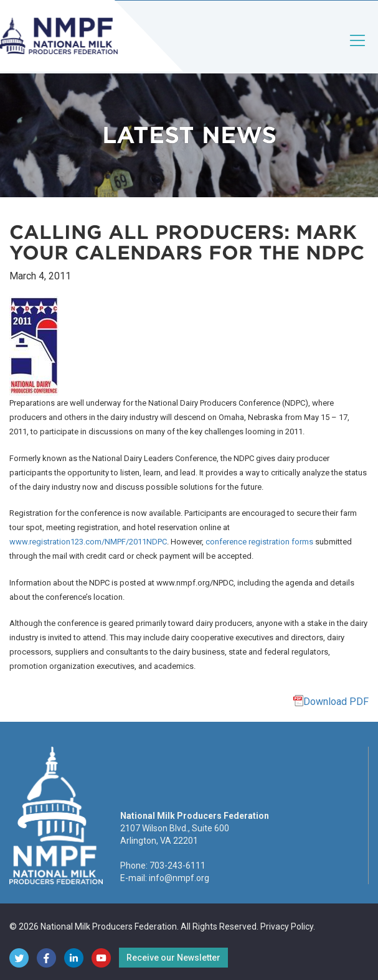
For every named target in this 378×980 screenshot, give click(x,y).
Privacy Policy (287, 926)
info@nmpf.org (179, 878)
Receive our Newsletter (173, 958)
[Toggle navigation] (358, 51)
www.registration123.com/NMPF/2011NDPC (88, 542)
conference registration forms (259, 542)
